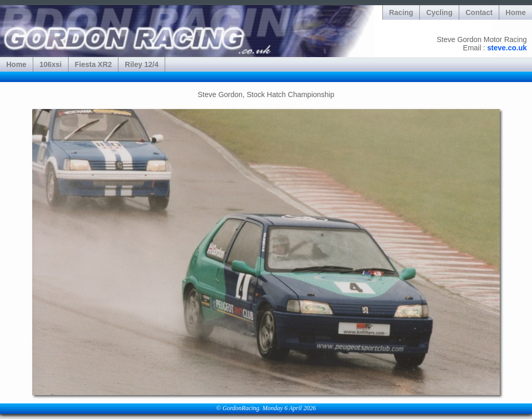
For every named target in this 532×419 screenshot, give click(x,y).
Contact (479, 12)
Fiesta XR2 (94, 64)
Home (516, 12)
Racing (401, 12)
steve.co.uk (507, 48)
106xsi (51, 64)
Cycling (439, 12)
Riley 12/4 (142, 64)
